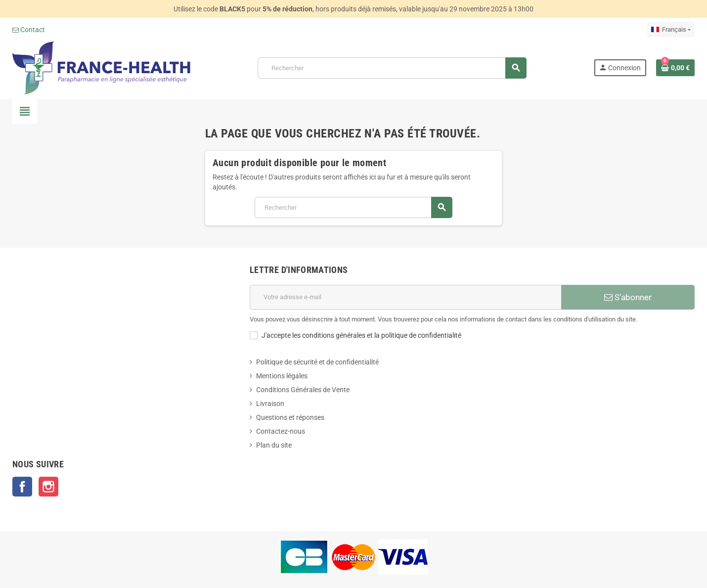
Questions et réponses (290, 417)
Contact (29, 30)
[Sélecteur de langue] (671, 30)
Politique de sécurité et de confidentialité (317, 362)
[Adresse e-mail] (405, 297)
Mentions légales (282, 376)
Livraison (270, 404)
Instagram (48, 487)
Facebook (22, 487)
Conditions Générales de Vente (303, 390)
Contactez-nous (281, 431)
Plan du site (274, 445)
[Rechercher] (392, 68)
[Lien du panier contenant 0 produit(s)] (675, 68)
